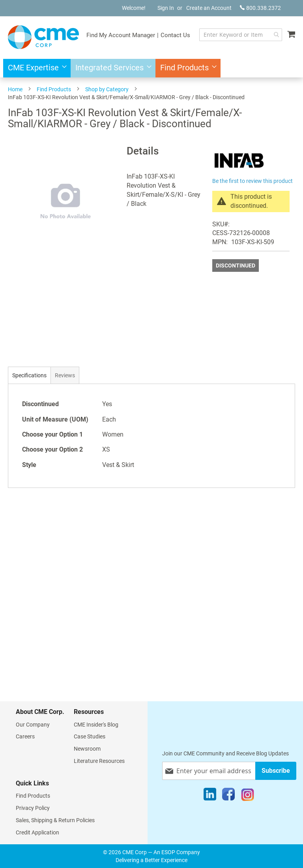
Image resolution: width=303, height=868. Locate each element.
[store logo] (43, 37)
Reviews (65, 375)
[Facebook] (228, 796)
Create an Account (209, 8)
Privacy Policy (33, 808)
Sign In (166, 8)
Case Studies (90, 736)
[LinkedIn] (210, 796)
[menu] (151, 68)
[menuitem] (35, 68)
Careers (25, 736)
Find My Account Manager (121, 35)
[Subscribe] (276, 771)
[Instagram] (248, 796)
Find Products (54, 89)
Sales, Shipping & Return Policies (55, 820)
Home (15, 89)
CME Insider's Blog (96, 725)
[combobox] (241, 35)
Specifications (29, 375)
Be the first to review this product (252, 181)
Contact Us (175, 35)
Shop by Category (107, 89)
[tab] (29, 375)
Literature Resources (99, 761)
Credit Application (37, 832)
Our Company (33, 725)
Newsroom (87, 749)
